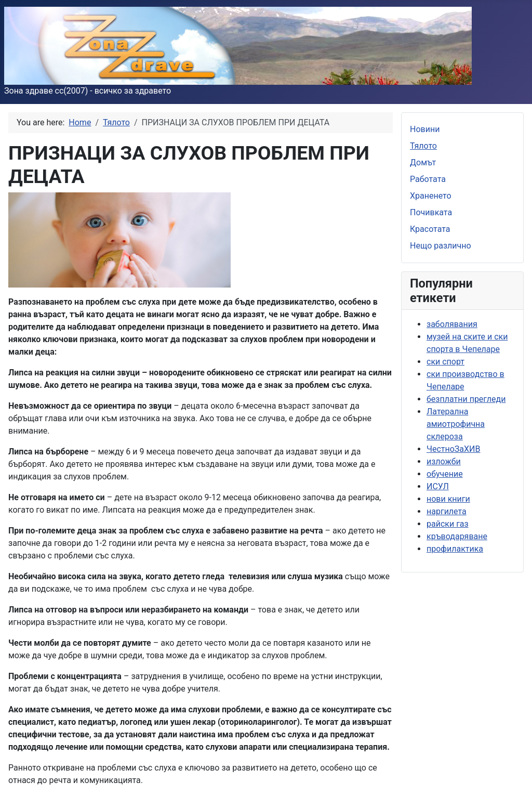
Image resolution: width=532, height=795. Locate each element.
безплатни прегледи (466, 399)
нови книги (448, 499)
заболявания (452, 324)
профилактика (455, 549)
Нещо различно (441, 246)
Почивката (431, 212)
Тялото (423, 146)
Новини (425, 129)
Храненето (431, 196)
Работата (428, 179)
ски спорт (445, 362)
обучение (445, 474)
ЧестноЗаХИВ (453, 449)
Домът (423, 162)
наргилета (447, 511)
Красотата (430, 229)
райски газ (448, 524)
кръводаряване (457, 536)
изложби (444, 461)
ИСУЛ (438, 486)
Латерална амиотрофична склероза (456, 424)
